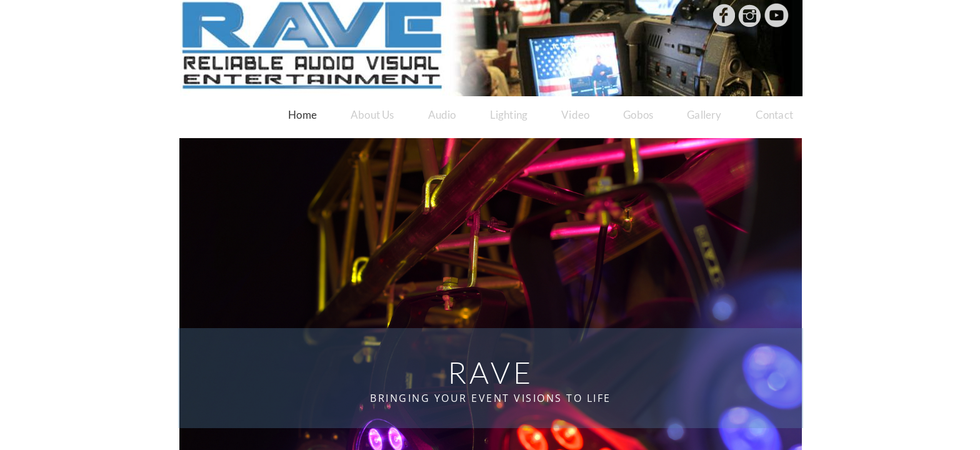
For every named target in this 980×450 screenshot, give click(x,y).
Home (302, 115)
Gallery (704, 115)
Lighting (509, 115)
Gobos (638, 115)
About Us (372, 115)
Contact (774, 115)
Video (575, 115)
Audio (442, 115)
